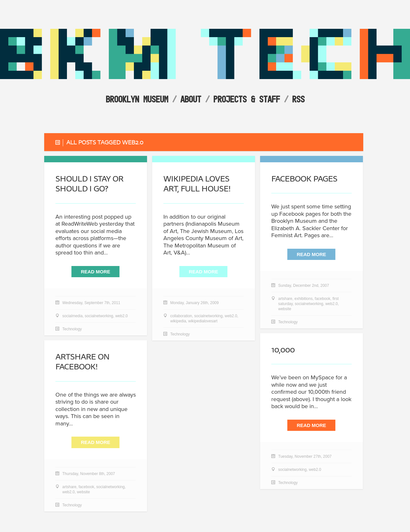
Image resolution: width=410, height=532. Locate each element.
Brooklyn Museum (137, 99)
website (285, 309)
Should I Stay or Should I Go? (89, 184)
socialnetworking (99, 316)
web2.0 (122, 316)
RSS (298, 99)
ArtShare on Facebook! (82, 362)
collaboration (181, 316)
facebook (323, 299)
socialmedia (73, 316)
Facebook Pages (304, 179)
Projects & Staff (247, 99)
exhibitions (303, 299)
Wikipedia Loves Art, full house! (197, 184)
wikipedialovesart (203, 321)
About (191, 99)
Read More (95, 272)
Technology (72, 329)
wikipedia (178, 321)
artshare (285, 299)
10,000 (283, 350)
